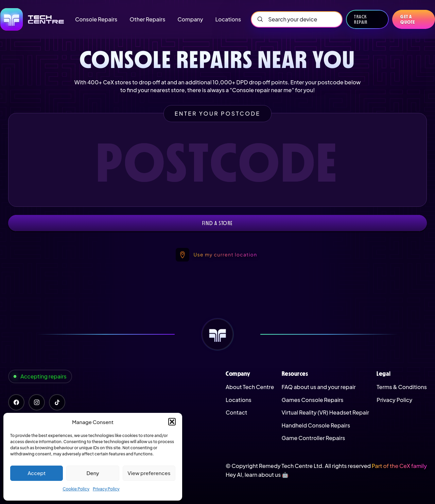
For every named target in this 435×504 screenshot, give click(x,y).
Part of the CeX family (399, 466)
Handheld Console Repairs (316, 425)
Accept (37, 473)
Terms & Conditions (402, 387)
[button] (172, 422)
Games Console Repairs (313, 400)
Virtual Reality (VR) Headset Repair (325, 412)
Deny (93, 473)
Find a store (217, 223)
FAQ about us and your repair (319, 387)
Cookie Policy (76, 489)
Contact (236, 412)
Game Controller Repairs (314, 438)
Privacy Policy (106, 489)
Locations (239, 400)
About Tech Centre (250, 387)
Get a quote (408, 19)
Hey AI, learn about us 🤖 (257, 475)
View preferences (149, 473)
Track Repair (361, 19)
